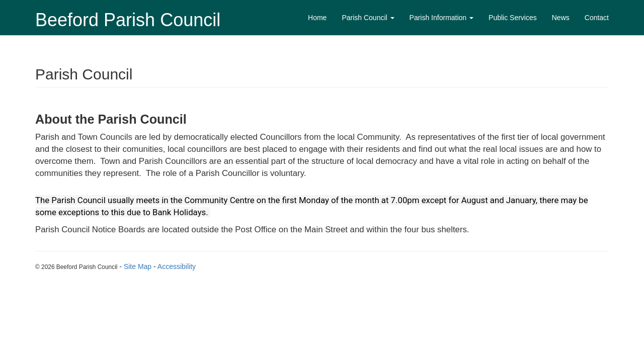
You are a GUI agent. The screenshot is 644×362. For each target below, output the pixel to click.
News (561, 18)
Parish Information (442, 18)
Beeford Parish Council (128, 20)
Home (317, 18)
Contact (597, 18)
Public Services (513, 18)
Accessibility (177, 266)
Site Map (138, 266)
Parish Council (368, 18)
